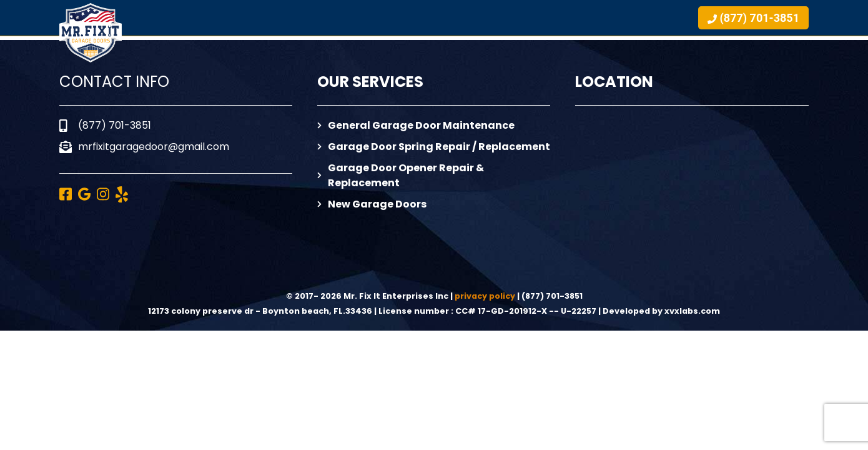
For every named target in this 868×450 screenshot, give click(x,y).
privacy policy (485, 296)
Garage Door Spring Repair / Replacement (434, 147)
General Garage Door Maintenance (416, 125)
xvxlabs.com (692, 311)
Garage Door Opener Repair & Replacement (401, 175)
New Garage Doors (372, 204)
